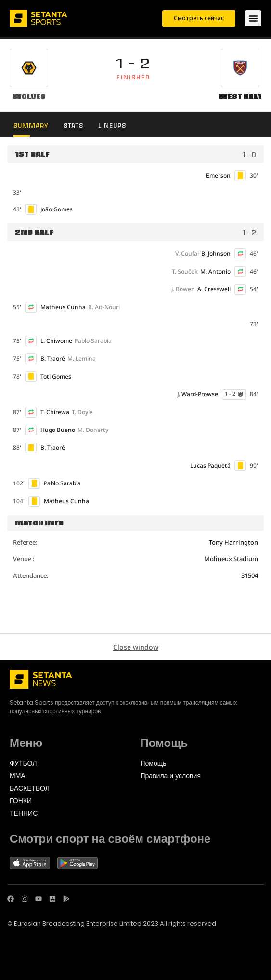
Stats (73, 125)
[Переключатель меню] (253, 18)
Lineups (112, 125)
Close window (136, 647)
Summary (31, 125)
